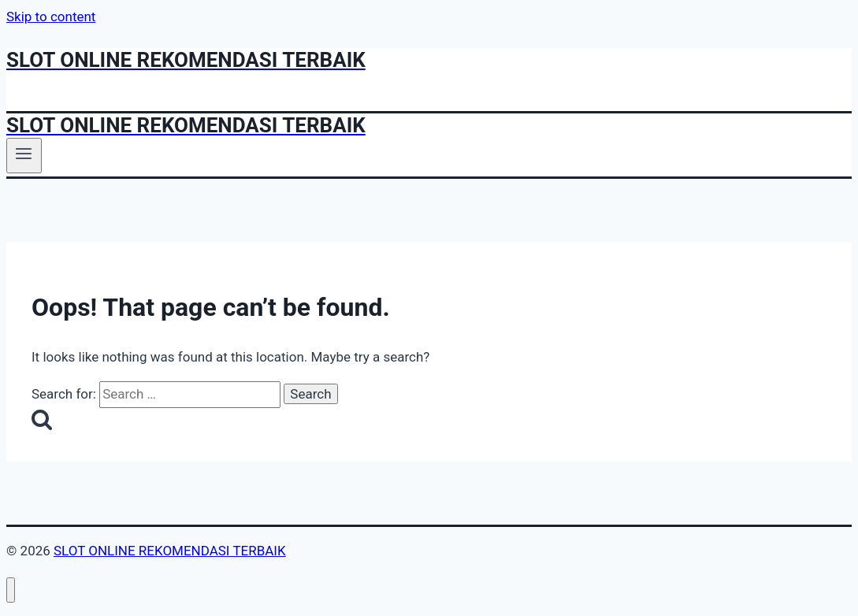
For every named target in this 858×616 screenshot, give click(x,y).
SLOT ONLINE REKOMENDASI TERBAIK (170, 551)
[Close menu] (11, 590)
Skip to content (51, 17)
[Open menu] (24, 155)
